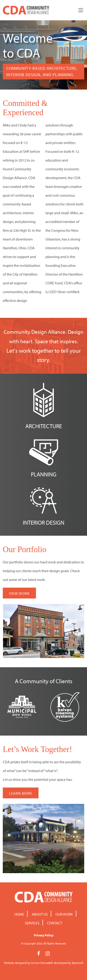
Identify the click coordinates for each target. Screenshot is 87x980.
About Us (40, 914)
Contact (55, 923)
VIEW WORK (19, 593)
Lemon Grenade (41, 963)
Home (19, 914)
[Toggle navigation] (81, 10)
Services (32, 923)
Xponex (76, 963)
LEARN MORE (21, 793)
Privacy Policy (44, 935)
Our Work (64, 914)
